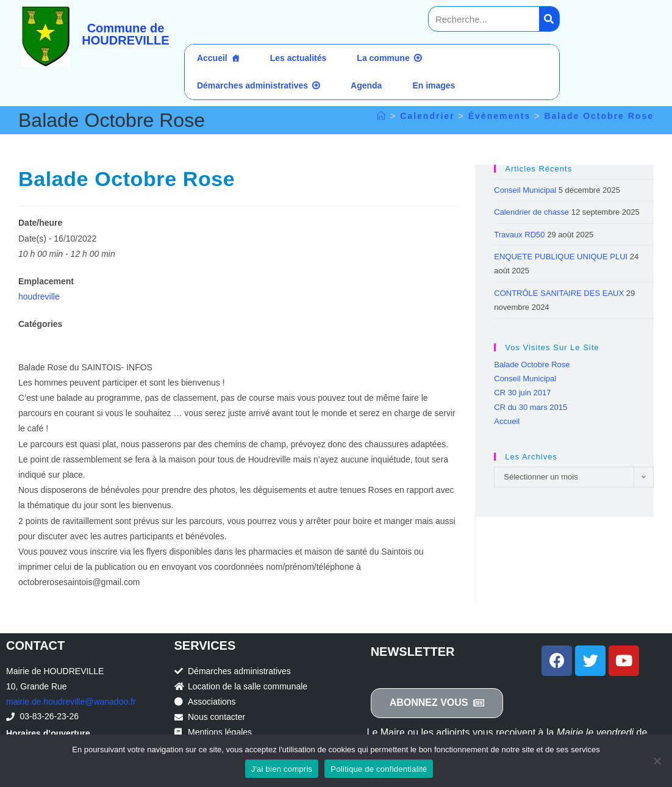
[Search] (549, 19)
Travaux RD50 (519, 235)
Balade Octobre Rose (599, 116)
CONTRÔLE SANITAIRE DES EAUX (559, 293)
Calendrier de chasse (531, 212)
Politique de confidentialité (379, 769)
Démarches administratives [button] (252, 85)
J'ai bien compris (282, 769)
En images (434, 85)
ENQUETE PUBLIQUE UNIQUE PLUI (561, 257)
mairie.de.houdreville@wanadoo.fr (71, 702)
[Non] (657, 761)
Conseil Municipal (525, 190)
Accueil (212, 58)
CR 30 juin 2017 (522, 393)
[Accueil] (382, 116)
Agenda (366, 85)
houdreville (39, 296)
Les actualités (298, 58)
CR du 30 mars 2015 (531, 407)
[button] (437, 703)
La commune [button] (383, 58)
